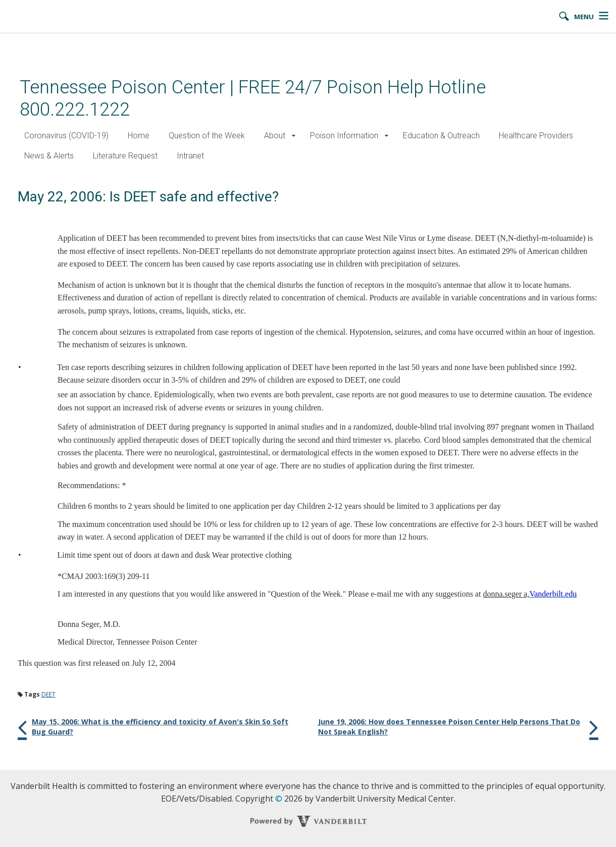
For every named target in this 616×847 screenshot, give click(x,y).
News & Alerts (49, 156)
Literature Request (125, 156)
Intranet (190, 156)
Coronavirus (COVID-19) (66, 136)
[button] (294, 136)
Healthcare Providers (536, 136)
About (275, 136)
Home (139, 136)
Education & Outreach (441, 136)
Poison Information (344, 136)
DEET (48, 694)
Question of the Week (207, 136)
